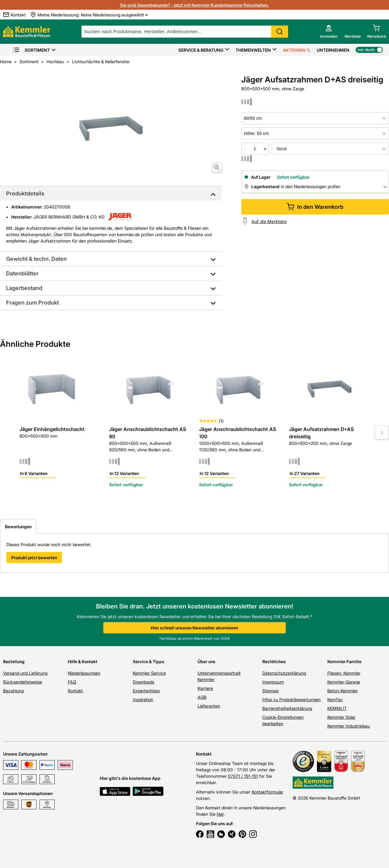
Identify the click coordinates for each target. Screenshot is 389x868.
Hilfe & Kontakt (83, 661)
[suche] (185, 32)
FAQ (72, 682)
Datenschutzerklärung (284, 673)
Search (280, 32)
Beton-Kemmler (343, 691)
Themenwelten (253, 50)
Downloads (144, 682)
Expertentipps (146, 691)
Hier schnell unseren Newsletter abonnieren (194, 628)
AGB (202, 697)
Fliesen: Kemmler (344, 673)
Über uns (207, 661)
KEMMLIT (337, 708)
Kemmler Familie (344, 661)
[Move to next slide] (382, 432)
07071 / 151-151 (243, 776)
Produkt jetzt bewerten (34, 558)
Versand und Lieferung (25, 673)
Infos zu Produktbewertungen (291, 699)
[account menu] (329, 32)
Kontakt (75, 691)
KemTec (335, 699)
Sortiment (31, 50)
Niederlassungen (84, 673)
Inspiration (143, 699)
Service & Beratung (201, 50)
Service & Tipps (149, 661)
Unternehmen (333, 50)
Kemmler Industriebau (349, 726)
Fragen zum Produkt (33, 303)
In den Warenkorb (315, 207)
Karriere (205, 688)
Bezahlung (13, 691)
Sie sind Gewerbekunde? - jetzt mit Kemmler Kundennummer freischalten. (194, 5)
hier (220, 814)
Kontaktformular (267, 792)
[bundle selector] (330, 149)
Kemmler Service (149, 673)
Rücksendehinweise (22, 682)
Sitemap (270, 691)
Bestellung (14, 661)
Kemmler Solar (341, 717)
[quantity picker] (255, 149)
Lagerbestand (24, 288)
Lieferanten (209, 706)
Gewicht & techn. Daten (36, 259)
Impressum (273, 682)
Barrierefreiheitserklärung (287, 708)
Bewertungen (18, 527)
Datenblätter (22, 273)
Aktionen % (297, 50)
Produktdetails (25, 193)
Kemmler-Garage (344, 682)
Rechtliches (274, 661)
